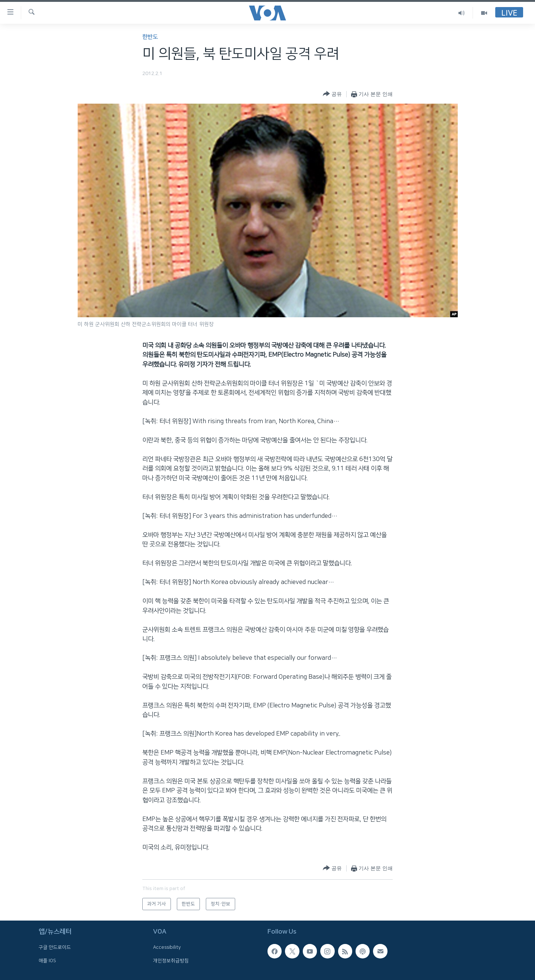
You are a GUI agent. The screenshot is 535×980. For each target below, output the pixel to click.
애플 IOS (47, 961)
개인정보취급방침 (171, 961)
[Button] (332, 94)
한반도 (150, 37)
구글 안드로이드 (55, 948)
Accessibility (167, 948)
